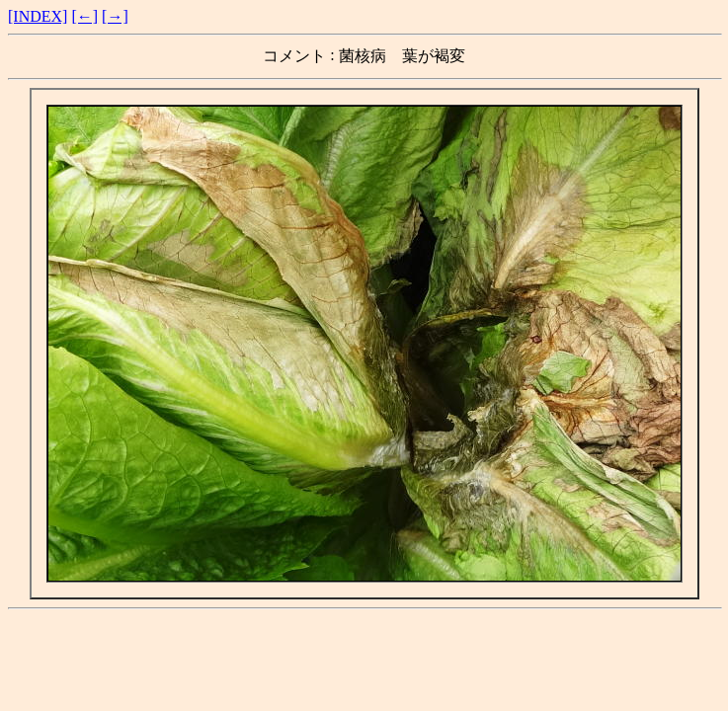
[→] (115, 16)
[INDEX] (38, 16)
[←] (84, 16)
